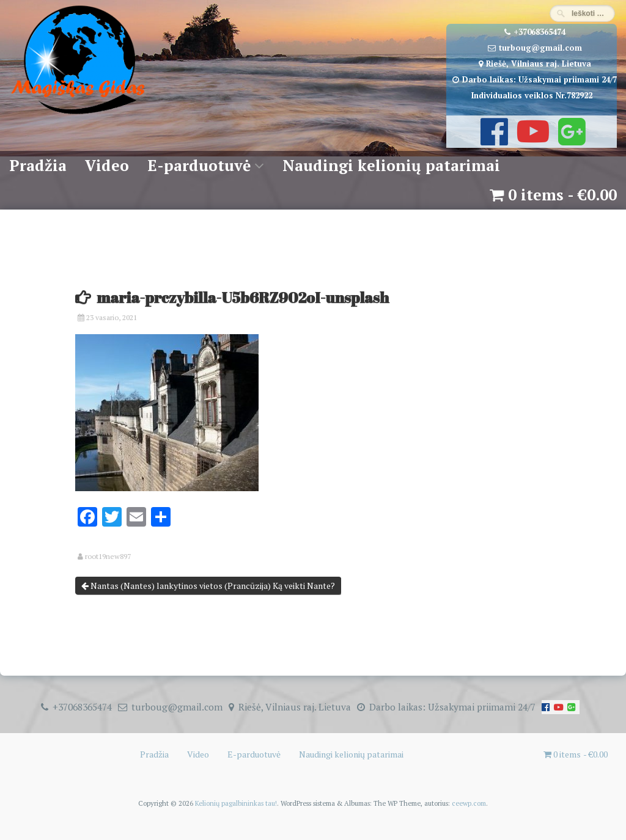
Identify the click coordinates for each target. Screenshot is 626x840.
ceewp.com (469, 803)
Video (107, 165)
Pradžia (38, 165)
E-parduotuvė (199, 165)
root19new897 (108, 557)
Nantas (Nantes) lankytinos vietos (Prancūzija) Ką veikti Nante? (208, 586)
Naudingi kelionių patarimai (391, 165)
